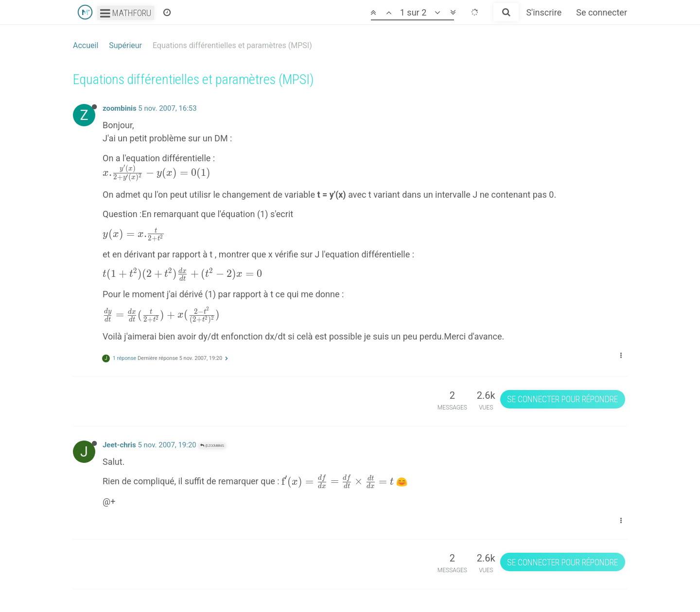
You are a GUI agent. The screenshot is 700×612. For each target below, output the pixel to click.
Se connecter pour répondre (562, 399)
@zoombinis (212, 446)
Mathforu (126, 13)
